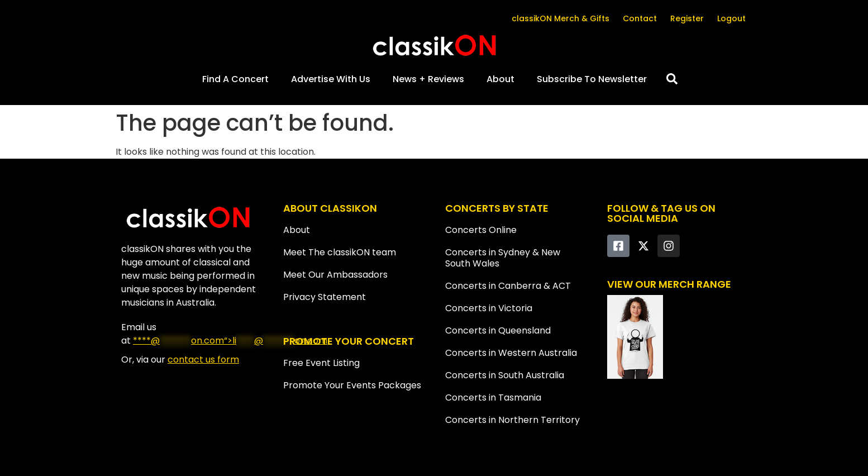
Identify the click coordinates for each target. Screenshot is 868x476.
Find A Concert (235, 79)
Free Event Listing (321, 363)
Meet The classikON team (340, 252)
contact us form (203, 360)
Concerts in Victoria (489, 308)
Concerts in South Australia (505, 375)
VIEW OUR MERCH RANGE (669, 284)
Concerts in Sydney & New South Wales (503, 258)
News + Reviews (428, 79)
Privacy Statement (325, 297)
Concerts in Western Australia (511, 353)
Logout (731, 18)
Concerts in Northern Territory (512, 420)
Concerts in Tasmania (493, 398)
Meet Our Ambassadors (335, 275)
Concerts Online (481, 230)
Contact (640, 18)
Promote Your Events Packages (352, 385)
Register (687, 18)
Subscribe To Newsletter (592, 79)
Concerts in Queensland (498, 330)
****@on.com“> (230, 341)
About (500, 79)
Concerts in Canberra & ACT (508, 286)
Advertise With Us (331, 79)
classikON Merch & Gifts (561, 18)
